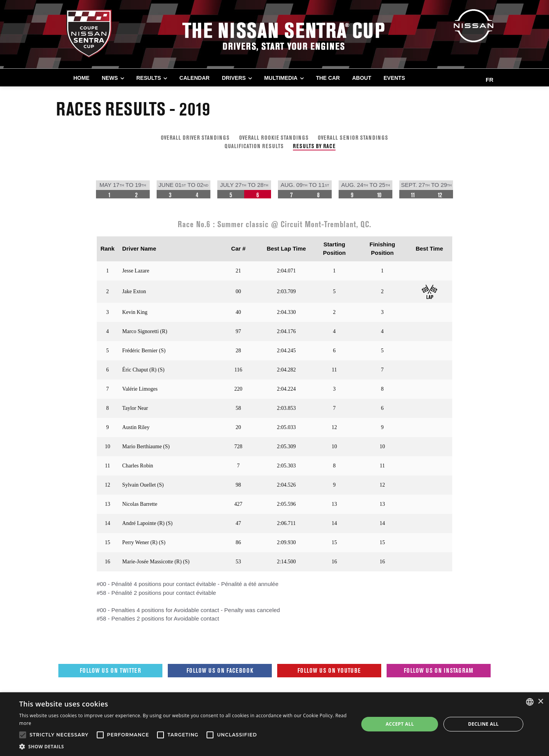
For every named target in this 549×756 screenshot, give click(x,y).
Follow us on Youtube (329, 670)
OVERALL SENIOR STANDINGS (353, 138)
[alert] (274, 724)
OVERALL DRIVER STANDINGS (195, 138)
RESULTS (149, 78)
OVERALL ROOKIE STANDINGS (274, 138)
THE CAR (328, 78)
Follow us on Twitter (111, 670)
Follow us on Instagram (439, 670)
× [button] (540, 702)
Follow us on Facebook (220, 670)
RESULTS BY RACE (314, 146)
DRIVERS (234, 78)
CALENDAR (194, 78)
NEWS (110, 78)
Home (81, 78)
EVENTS (394, 78)
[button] (184, 746)
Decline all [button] (483, 724)
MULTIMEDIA (281, 78)
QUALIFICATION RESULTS (254, 146)
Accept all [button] (400, 724)
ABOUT (362, 78)
